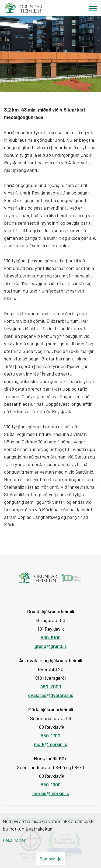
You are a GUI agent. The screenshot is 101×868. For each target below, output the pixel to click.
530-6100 (51, 637)
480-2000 (51, 686)
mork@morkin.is (50, 744)
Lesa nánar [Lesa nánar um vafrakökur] (14, 840)
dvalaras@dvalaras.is (51, 695)
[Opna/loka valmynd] (93, 8)
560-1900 (51, 784)
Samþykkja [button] (50, 859)
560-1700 (50, 735)
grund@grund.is (51, 646)
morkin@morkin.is (51, 793)
